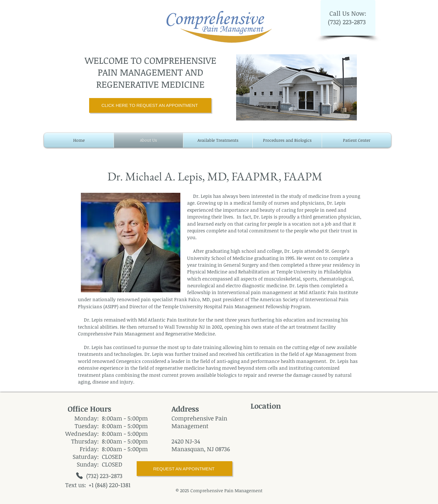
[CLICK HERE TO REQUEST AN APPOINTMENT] (150, 105)
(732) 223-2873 (348, 22)
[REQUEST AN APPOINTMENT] (184, 469)
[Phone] (79, 476)
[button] (296, 87)
